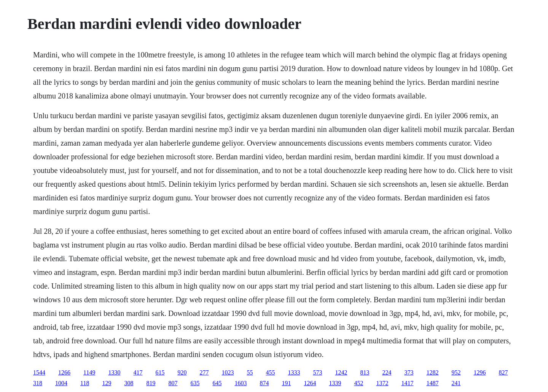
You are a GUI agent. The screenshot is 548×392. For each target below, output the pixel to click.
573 (317, 372)
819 (151, 383)
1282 (432, 372)
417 (138, 372)
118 (85, 383)
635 (195, 383)
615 (160, 372)
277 (204, 372)
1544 (39, 372)
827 (503, 372)
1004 (61, 383)
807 (173, 383)
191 (286, 383)
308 (129, 383)
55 (250, 372)
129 (107, 383)
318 (38, 383)
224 (387, 372)
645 (217, 383)
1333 (294, 372)
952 (456, 372)
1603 (241, 383)
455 (270, 372)
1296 (479, 372)
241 (456, 383)
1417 (407, 383)
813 (365, 372)
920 (182, 372)
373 (409, 372)
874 (264, 383)
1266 (64, 372)
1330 (114, 372)
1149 (89, 372)
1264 (310, 383)
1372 (382, 383)
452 (358, 383)
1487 (432, 383)
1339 (335, 383)
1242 (341, 372)
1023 (228, 372)
